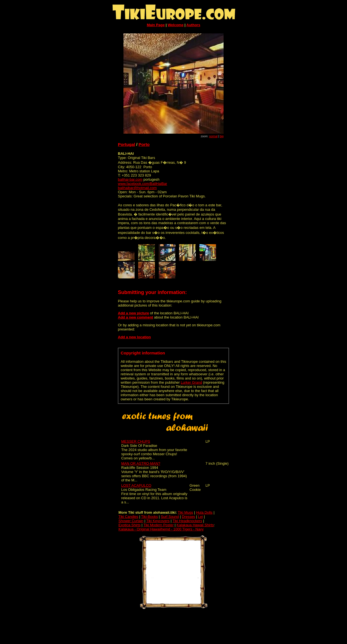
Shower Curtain (131, 521)
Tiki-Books (149, 517)
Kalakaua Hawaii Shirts (195, 525)
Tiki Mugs (185, 512)
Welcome (176, 25)
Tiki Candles (128, 517)
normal (213, 136)
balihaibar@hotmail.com (137, 188)
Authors (193, 25)
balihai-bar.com (130, 179)
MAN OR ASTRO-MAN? (141, 463)
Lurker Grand (191, 382)
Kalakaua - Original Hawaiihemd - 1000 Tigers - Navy (161, 529)
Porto (144, 144)
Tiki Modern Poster (159, 525)
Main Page (156, 25)
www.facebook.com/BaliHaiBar (142, 184)
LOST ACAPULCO (136, 485)
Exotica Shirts (129, 525)
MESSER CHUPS (136, 441)
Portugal (127, 144)
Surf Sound (170, 517)
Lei (200, 517)
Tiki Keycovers (158, 521)
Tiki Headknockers (187, 521)
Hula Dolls (204, 512)
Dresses (189, 517)
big (222, 136)
